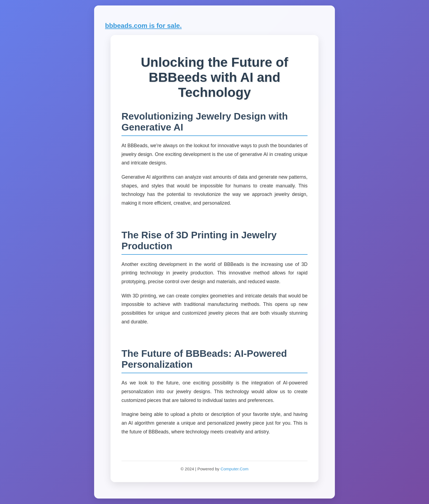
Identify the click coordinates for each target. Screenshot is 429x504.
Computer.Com (234, 469)
